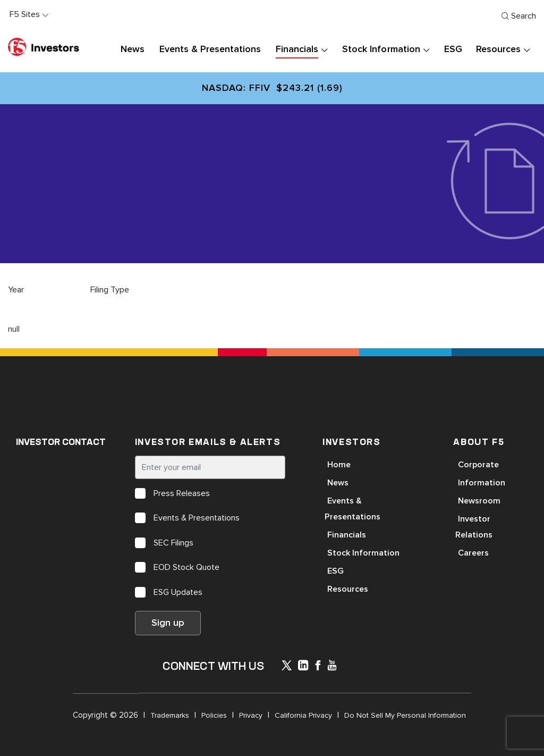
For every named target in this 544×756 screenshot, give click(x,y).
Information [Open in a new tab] (482, 483)
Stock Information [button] (381, 49)
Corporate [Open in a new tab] (478, 465)
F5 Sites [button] (25, 14)
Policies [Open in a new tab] (214, 715)
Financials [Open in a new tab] (347, 535)
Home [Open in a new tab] (339, 465)
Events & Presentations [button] (210, 49)
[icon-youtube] (332, 666)
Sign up (168, 623)
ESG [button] (453, 49)
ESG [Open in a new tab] (335, 571)
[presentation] (324, 50)
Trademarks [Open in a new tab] (170, 715)
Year (16, 290)
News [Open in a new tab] (338, 483)
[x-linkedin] (303, 666)
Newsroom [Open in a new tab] (479, 501)
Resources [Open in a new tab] (348, 589)
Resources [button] (498, 49)
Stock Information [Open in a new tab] (363, 553)
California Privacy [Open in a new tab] (303, 715)
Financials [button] (297, 49)
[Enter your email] (210, 467)
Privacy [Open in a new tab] (251, 715)
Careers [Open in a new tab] (473, 553)
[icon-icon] (287, 667)
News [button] (133, 49)
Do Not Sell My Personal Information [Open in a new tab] (405, 715)
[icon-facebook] (318, 666)
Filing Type (110, 290)
